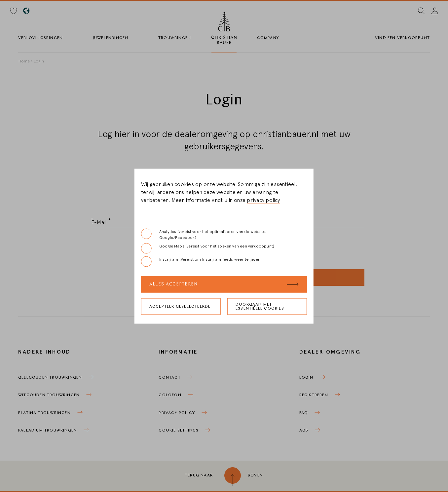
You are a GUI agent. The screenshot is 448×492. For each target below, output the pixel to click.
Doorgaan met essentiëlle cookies (260, 306)
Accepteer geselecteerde (180, 306)
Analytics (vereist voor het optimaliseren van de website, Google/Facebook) (204, 234)
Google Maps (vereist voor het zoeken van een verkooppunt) (208, 248)
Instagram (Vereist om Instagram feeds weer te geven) (201, 261)
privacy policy (263, 200)
